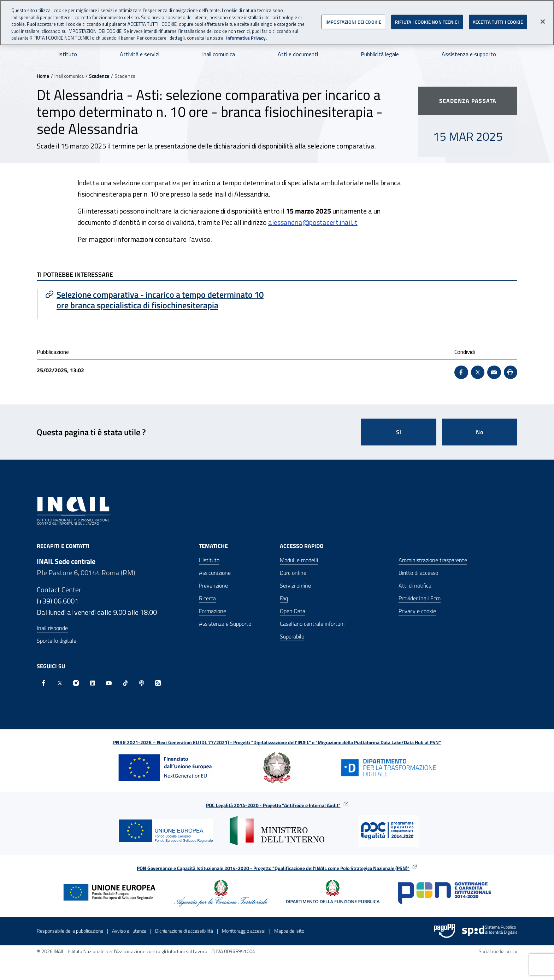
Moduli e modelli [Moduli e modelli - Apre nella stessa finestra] (299, 560)
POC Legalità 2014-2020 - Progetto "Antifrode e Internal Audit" (273, 805)
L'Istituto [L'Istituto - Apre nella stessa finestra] (209, 560)
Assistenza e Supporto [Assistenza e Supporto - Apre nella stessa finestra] (225, 624)
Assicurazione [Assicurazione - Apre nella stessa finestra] (215, 573)
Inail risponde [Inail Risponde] (52, 628)
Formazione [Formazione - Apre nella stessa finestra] (213, 611)
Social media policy (498, 951)
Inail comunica (219, 54)
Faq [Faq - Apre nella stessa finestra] (284, 598)
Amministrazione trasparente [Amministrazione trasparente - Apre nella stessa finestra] (433, 560)
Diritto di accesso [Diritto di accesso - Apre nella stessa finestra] (418, 573)
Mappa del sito (289, 931)
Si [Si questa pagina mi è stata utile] (399, 432)
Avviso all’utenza (129, 931)
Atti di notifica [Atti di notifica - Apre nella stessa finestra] (415, 585)
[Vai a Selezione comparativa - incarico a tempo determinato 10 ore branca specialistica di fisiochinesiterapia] (158, 300)
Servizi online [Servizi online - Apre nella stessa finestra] (295, 585)
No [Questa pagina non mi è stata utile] (480, 432)
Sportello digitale (57, 641)
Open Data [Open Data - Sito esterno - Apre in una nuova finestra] (293, 611)
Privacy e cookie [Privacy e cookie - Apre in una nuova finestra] (417, 611)
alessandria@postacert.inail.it (313, 222)
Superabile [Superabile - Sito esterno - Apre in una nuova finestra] (292, 636)
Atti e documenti (298, 54)
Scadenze (99, 76)
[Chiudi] (543, 19)
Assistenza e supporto (469, 54)
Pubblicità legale (380, 54)
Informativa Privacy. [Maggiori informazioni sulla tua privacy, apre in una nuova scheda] (246, 36)
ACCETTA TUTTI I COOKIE (498, 19)
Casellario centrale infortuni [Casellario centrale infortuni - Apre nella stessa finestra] (312, 624)
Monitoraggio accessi (244, 931)
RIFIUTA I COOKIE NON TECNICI (427, 19)
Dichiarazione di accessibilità (184, 931)
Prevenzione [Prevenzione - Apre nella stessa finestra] (213, 585)
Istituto (68, 54)
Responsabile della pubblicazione (70, 931)
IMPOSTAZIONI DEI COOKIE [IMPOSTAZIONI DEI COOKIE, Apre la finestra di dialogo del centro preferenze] (353, 19)
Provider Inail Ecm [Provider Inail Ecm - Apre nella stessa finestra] (420, 598)
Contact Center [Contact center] (59, 590)
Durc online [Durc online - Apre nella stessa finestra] (293, 573)
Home (43, 76)
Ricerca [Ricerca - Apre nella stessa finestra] (207, 598)
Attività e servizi (140, 54)
